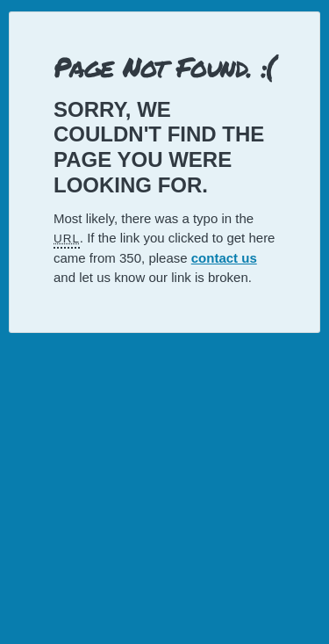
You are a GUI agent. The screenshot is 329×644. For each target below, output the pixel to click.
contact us (224, 258)
